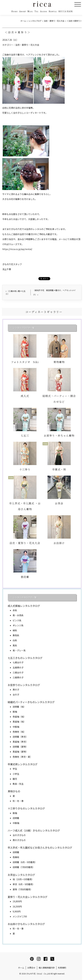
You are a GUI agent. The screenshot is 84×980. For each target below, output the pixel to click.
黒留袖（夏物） (20, 752)
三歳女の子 (18, 672)
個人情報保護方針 (47, 968)
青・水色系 (18, 615)
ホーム (21, 968)
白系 (15, 640)
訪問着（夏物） (20, 747)
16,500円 (17, 906)
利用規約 (62, 968)
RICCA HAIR (66, 11)
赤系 (15, 610)
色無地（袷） (19, 732)
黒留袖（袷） (19, 722)
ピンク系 (17, 620)
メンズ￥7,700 (20, 916)
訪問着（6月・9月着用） (25, 862)
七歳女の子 (18, 662)
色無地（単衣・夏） (22, 757)
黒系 (15, 645)
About (23, 11)
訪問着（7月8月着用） (24, 867)
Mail (30, 11)
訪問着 (16, 818)
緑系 (15, 630)
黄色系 (16, 635)
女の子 (16, 695)
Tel (37, 11)
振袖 (15, 712)
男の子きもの (19, 840)
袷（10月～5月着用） (23, 879)
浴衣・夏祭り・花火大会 (27, 45)
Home (14, 11)
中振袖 (16, 727)
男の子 (16, 690)
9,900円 (17, 911)
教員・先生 (18, 784)
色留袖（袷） (19, 717)
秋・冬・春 (18, 801)
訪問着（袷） (19, 707)
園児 (15, 779)
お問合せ (31, 968)
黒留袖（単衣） (20, 742)
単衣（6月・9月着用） (24, 884)
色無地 (16, 857)
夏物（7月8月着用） (23, 889)
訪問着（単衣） (20, 737)
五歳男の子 (18, 667)
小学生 (16, 774)
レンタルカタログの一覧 (25, 597)
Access (44, 11)
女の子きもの (19, 835)
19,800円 (17, 901)
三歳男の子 (18, 677)
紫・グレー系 (19, 650)
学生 (15, 769)
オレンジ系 (18, 625)
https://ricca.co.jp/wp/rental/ (17, 249)
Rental (53, 11)
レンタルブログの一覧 (24, 328)
